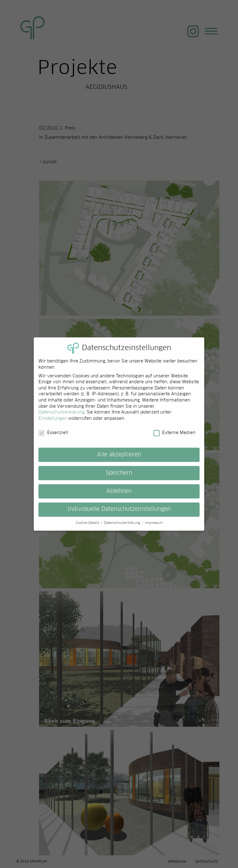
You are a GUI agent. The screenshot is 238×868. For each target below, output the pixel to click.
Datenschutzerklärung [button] (123, 527)
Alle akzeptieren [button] (119, 458)
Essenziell (53, 437)
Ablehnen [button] (119, 495)
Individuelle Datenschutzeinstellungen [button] (119, 513)
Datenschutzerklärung (62, 416)
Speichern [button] (119, 477)
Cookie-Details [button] (88, 527)
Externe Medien (174, 437)
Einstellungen (53, 422)
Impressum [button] (154, 527)
